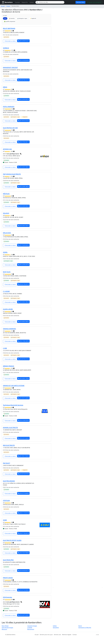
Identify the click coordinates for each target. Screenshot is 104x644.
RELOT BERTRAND (9, 28)
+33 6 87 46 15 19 (23, 80)
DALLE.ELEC (7, 233)
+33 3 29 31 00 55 (23, 167)
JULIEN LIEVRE (8, 309)
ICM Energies (8, 597)
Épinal (80, 626)
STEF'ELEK (6, 500)
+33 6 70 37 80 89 (23, 553)
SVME (5, 520)
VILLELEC (6, 213)
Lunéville (30, 628)
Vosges (8, 6)
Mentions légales (67, 635)
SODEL (5, 252)
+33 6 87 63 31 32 (23, 359)
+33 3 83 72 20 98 (23, 398)
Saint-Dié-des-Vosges (7, 628)
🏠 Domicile (12, 18)
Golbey (55, 626)
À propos (17, 2)
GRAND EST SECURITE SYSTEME (14, 386)
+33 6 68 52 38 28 (23, 302)
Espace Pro (25, 2)
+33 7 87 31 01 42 (23, 121)
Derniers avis (57, 635)
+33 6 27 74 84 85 (23, 493)
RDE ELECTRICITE (9, 445)
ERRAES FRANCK (9, 366)
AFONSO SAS (7, 149)
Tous (5, 18)
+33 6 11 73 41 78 (23, 513)
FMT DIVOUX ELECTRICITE (12, 174)
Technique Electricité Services (13, 405)
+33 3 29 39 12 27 (23, 41)
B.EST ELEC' (7, 272)
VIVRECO (6, 48)
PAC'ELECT (6, 463)
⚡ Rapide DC (33, 18)
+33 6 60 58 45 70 (23, 571)
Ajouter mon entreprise (94, 2)
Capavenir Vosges (32, 626)
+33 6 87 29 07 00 (23, 474)
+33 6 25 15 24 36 (23, 438)
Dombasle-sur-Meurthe (85, 628)
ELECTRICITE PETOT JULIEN (12, 540)
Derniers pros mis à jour (46, 635)
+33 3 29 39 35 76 (23, 99)
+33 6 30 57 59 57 (23, 226)
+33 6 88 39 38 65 (23, 322)
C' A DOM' (6, 291)
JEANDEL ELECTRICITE (10, 428)
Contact (32, 2)
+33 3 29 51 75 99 (23, 378)
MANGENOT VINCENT (10, 67)
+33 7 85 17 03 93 (23, 456)
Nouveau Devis (80, 2)
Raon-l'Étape (5, 626)
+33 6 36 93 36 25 (23, 206)
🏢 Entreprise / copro (22, 18)
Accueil (3, 6)
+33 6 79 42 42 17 (23, 142)
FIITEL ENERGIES (9, 107)
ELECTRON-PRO (8, 560)
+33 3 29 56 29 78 (23, 265)
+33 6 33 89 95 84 (23, 420)
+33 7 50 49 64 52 (23, 245)
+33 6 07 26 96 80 (23, 590)
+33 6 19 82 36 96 (23, 341)
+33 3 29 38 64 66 (23, 60)
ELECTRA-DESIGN (9, 481)
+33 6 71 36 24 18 (23, 533)
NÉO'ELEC (6, 194)
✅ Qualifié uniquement (10, 21)
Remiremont (31, 629)
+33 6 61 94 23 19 (23, 284)
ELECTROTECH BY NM (10, 128)
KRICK (5, 87)
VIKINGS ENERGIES (9, 329)
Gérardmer (56, 628)
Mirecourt (4, 629)
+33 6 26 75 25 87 (23, 615)
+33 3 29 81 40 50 (23, 186)
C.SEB (5, 348)
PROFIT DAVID (8, 578)
